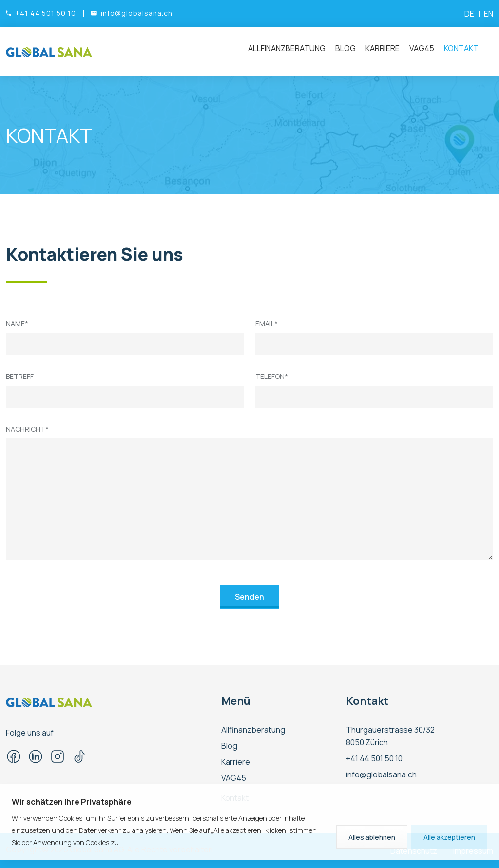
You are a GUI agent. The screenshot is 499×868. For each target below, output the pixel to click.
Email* (267, 324)
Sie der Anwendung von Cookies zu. (66, 842)
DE (469, 14)
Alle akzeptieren (449, 837)
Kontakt (461, 48)
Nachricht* (27, 429)
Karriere (383, 48)
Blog (345, 48)
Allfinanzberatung (287, 48)
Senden (249, 597)
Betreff (20, 376)
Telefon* (272, 376)
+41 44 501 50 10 (374, 758)
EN (489, 14)
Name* (17, 324)
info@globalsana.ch (381, 774)
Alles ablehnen (372, 837)
